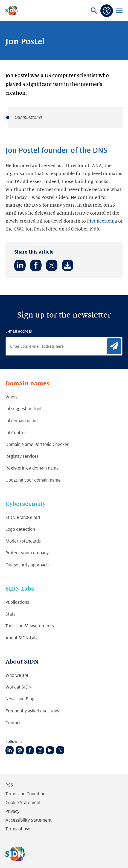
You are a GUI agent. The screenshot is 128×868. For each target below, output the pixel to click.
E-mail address (19, 331)
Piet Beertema (102, 221)
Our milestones (29, 117)
